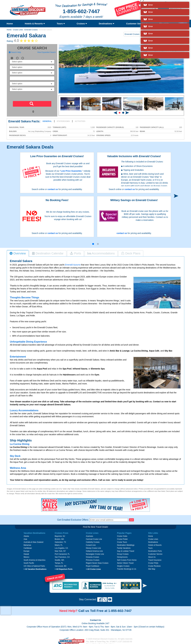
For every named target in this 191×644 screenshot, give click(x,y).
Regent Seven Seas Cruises (97, 561)
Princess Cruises (93, 558)
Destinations (106, 24)
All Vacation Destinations (35, 567)
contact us (53, 189)
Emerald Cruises (31, 30)
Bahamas (27, 543)
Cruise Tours (122, 540)
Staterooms (63, 121)
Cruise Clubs (122, 534)
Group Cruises (123, 552)
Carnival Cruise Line (94, 537)
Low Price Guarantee (71, 171)
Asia (25, 537)
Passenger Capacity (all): (152, 127)
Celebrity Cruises (93, 540)
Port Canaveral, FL (62, 552)
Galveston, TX (60, 540)
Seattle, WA (59, 558)
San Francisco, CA (62, 555)
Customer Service (137, 24)
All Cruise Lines (93, 567)
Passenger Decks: (18, 135)
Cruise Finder (122, 537)
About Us (152, 555)
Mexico (26, 555)
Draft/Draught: (60, 135)
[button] (120, 113)
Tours (61, 24)
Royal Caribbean (92, 564)
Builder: (13, 131)
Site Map (152, 567)
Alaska (26, 534)
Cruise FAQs (153, 561)
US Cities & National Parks (34, 564)
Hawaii (26, 552)
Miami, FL (59, 543)
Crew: (55, 131)
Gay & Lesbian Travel (126, 549)
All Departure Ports (64, 567)
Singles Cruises (123, 564)
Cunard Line (91, 543)
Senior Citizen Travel (125, 561)
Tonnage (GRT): (60, 127)
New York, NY (60, 549)
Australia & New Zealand (33, 540)
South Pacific (29, 561)
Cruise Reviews (154, 564)
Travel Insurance (155, 558)
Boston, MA (59, 537)
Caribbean (28, 546)
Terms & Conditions (107, 643)
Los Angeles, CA (61, 546)
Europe (26, 549)
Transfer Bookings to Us (127, 567)
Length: (100, 131)
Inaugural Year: (17, 127)
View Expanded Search (46, 52)
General (47, 121)
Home (10, 24)
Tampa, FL (59, 561)
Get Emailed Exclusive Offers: (73, 518)
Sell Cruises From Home (127, 558)
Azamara (89, 534)
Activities (80, 121)
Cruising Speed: (104, 135)
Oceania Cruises (92, 555)
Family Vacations (124, 546)
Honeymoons (122, 555)
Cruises (82, 24)
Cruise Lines (18, 30)
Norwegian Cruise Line (95, 552)
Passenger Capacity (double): (110, 127)
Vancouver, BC (61, 564)
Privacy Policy (92, 643)
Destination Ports (155, 549)
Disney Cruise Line (93, 546)
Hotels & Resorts (35, 24)
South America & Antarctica (34, 558)
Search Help (15, 52)
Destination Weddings (126, 543)
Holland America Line (94, 549)
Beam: (143, 131)
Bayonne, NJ (60, 534)
